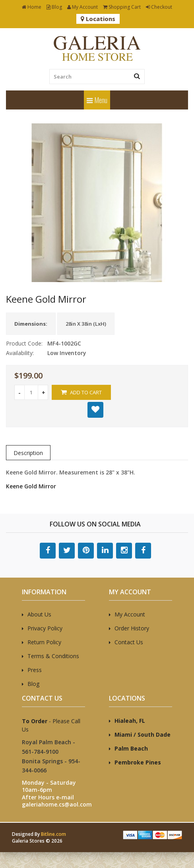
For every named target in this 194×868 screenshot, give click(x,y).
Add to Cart (81, 392)
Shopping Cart (122, 7)
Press (35, 670)
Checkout (159, 7)
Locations (98, 19)
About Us (39, 614)
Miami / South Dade (143, 735)
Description (28, 453)
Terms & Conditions (53, 656)
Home (32, 7)
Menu (97, 100)
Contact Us (129, 642)
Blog (54, 7)
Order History (132, 628)
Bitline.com (53, 834)
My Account (82, 7)
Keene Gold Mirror (31, 486)
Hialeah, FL (130, 721)
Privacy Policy (45, 628)
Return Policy (44, 642)
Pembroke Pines (138, 762)
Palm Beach (131, 748)
